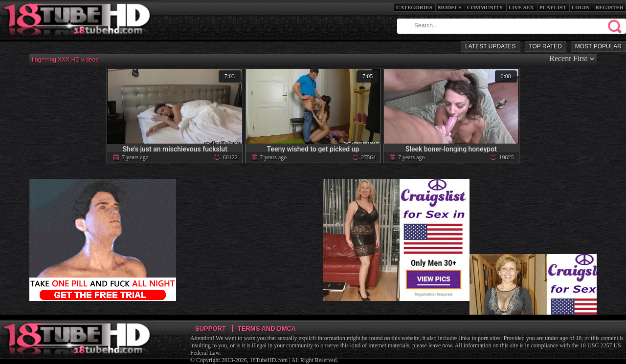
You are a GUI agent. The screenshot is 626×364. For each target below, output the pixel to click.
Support (211, 329)
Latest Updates (490, 46)
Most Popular (598, 46)
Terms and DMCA (267, 329)
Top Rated (546, 46)
